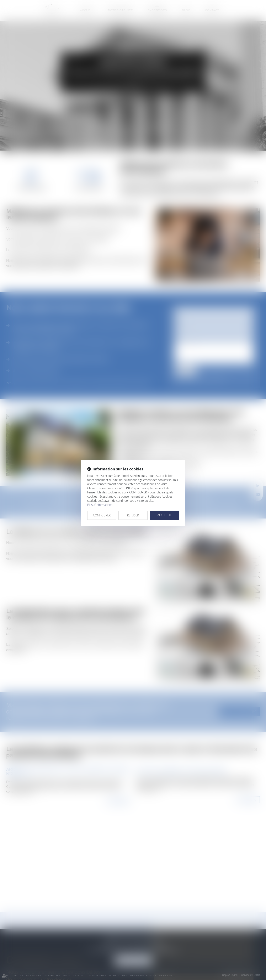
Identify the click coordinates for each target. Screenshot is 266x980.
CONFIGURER (102, 515)
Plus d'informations (100, 505)
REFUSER (133, 515)
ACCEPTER (164, 515)
